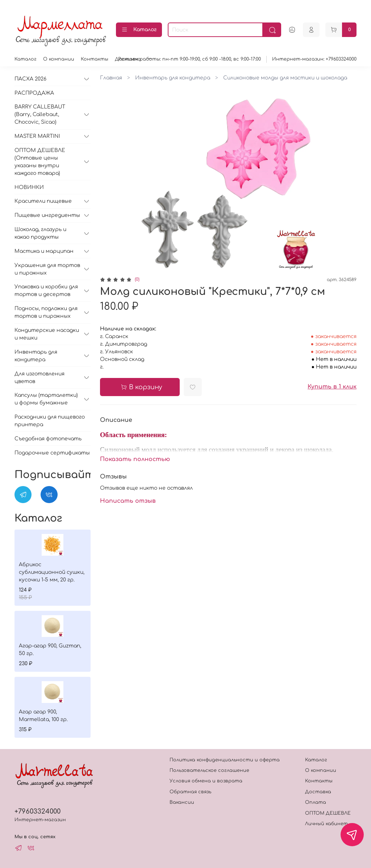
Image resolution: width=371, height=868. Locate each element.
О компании (59, 59)
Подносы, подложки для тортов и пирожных (46, 312)
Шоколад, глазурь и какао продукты (40, 233)
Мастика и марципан (44, 251)
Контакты (95, 59)
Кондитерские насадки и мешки (47, 334)
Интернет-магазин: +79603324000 (314, 59)
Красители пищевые (43, 201)
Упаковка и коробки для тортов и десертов (46, 291)
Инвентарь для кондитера (173, 78)
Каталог (139, 30)
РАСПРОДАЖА (34, 93)
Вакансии (182, 802)
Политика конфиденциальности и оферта (225, 760)
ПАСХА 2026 (30, 79)
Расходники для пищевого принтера (50, 421)
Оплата (316, 802)
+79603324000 (37, 811)
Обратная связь (190, 792)
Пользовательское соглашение (209, 770)
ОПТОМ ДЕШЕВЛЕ (328, 813)
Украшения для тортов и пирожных (47, 269)
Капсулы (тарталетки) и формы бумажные (46, 399)
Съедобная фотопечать (48, 439)
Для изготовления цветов (39, 378)
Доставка (318, 792)
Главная (111, 78)
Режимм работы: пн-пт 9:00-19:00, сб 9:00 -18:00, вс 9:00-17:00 (189, 59)
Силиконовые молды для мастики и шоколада (285, 78)
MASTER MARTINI (37, 136)
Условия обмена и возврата (206, 781)
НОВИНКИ (29, 187)
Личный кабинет (326, 824)
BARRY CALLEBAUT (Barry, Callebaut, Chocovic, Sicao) (40, 114)
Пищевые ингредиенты (47, 215)
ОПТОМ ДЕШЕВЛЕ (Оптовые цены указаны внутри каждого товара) (40, 162)
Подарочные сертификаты (52, 453)
